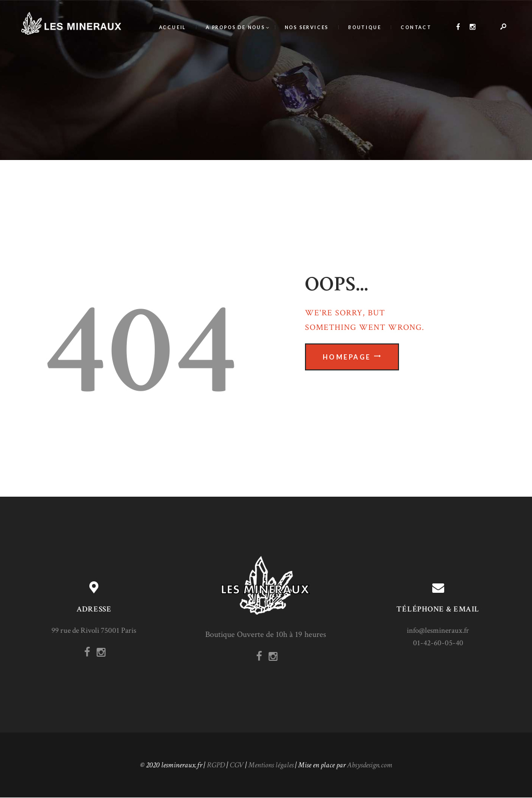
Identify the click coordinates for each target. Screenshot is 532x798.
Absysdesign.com (370, 765)
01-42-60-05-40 (438, 643)
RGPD (216, 765)
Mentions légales (271, 765)
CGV (237, 765)
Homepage (347, 357)
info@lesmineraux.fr (438, 630)
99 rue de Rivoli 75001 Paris (94, 630)
